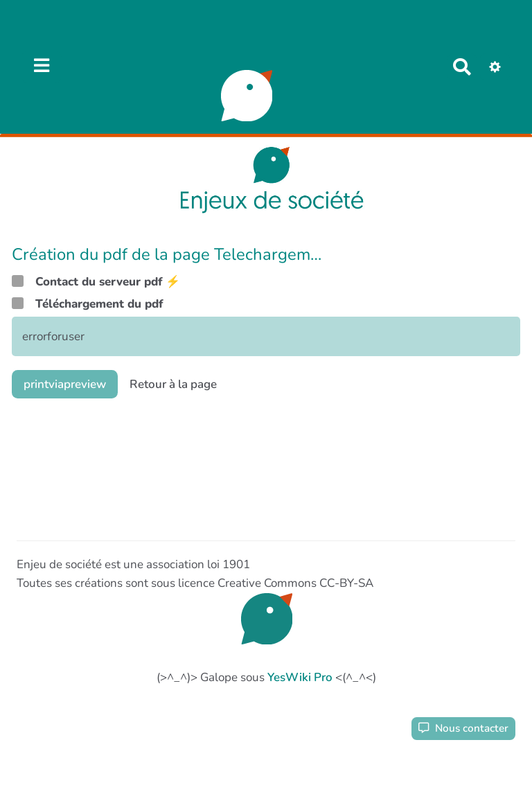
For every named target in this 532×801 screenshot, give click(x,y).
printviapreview (65, 384)
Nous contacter (463, 728)
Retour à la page (173, 384)
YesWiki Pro (300, 677)
